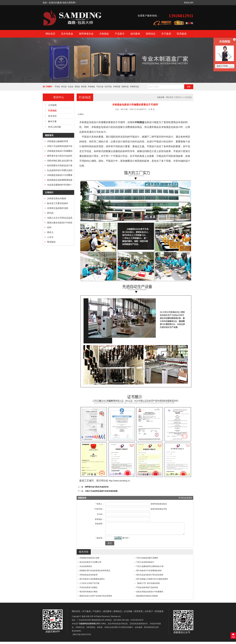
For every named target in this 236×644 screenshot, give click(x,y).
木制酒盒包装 (87, 122)
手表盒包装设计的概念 (88, 590)
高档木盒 (125, 87)
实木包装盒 (67, 34)
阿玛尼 (50, 213)
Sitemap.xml (116, 619)
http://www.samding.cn (119, 481)
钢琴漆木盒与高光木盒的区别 (97, 487)
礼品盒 (71, 87)
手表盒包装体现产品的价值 (147, 590)
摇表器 (84, 87)
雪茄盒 (77, 87)
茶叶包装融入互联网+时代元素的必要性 (152, 581)
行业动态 (188, 97)
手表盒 (57, 87)
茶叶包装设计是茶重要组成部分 (92, 581)
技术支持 (52, 116)
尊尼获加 (51, 242)
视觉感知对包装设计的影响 (147, 598)
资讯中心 (179, 97)
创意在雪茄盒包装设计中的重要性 (150, 594)
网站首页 (50, 34)
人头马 (50, 237)
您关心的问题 (54, 127)
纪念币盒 (108, 87)
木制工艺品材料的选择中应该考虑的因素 (101, 491)
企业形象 (128, 614)
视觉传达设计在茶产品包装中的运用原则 (96, 598)
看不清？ (124, 540)
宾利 (49, 227)
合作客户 (149, 614)
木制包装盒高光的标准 (88, 577)
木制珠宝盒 (134, 87)
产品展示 (120, 34)
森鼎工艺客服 (222, 66)
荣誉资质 (138, 614)
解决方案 (52, 121)
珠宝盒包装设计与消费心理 (90, 564)
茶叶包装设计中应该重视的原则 (149, 573)
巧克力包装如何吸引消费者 (147, 560)
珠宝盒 (64, 87)
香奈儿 (50, 232)
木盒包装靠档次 (86, 569)
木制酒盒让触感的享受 (58, 141)
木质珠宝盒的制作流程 (58, 208)
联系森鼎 (182, 34)
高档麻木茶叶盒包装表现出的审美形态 (95, 573)
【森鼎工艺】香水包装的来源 (148, 585)
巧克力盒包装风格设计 (145, 564)
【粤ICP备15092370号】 (82, 637)
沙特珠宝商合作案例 (57, 198)
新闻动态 (151, 34)
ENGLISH (189, 3)
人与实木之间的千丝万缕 (89, 585)
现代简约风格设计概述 (88, 594)
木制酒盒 (104, 34)
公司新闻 (52, 105)
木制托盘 (117, 87)
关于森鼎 (166, 34)
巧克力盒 (100, 87)
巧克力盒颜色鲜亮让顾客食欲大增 (150, 569)
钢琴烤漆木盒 (86, 34)
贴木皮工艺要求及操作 (58, 203)
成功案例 (135, 34)
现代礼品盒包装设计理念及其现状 (150, 577)
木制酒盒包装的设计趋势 (89, 560)
